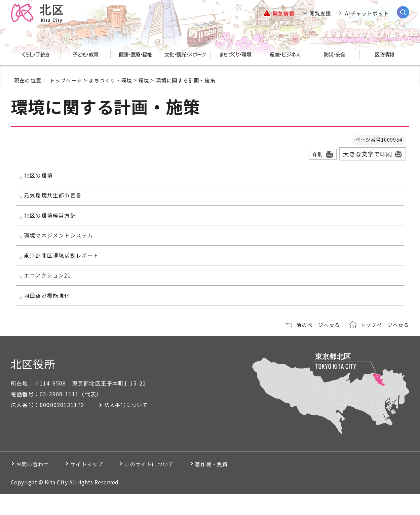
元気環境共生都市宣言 (55, 200)
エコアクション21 (49, 292)
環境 (144, 80)
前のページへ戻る (318, 345)
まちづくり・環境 (110, 80)
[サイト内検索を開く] (403, 13)
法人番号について (129, 426)
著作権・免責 (237, 485)
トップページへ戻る (385, 345)
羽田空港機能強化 (49, 315)
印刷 (318, 155)
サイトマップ (96, 485)
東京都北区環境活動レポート (64, 269)
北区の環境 (40, 177)
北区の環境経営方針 (52, 223)
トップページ (66, 80)
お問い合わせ (35, 485)
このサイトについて (167, 485)
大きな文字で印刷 (368, 155)
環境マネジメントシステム (61, 246)
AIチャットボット (367, 13)
